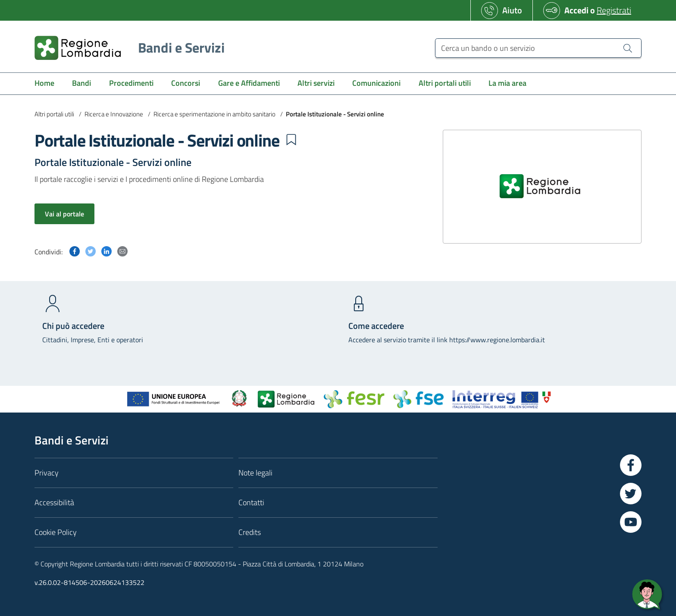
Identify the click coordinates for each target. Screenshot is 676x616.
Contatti (251, 502)
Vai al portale (64, 214)
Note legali (255, 473)
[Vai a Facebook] (631, 465)
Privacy (47, 473)
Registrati (614, 10)
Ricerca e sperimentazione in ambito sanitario (214, 114)
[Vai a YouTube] (631, 522)
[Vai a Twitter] (631, 494)
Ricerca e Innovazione (114, 114)
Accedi (576, 10)
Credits (250, 532)
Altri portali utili (54, 114)
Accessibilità (54, 502)
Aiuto (512, 10)
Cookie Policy (56, 532)
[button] (291, 140)
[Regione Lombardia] (126, 48)
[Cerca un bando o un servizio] (628, 48)
